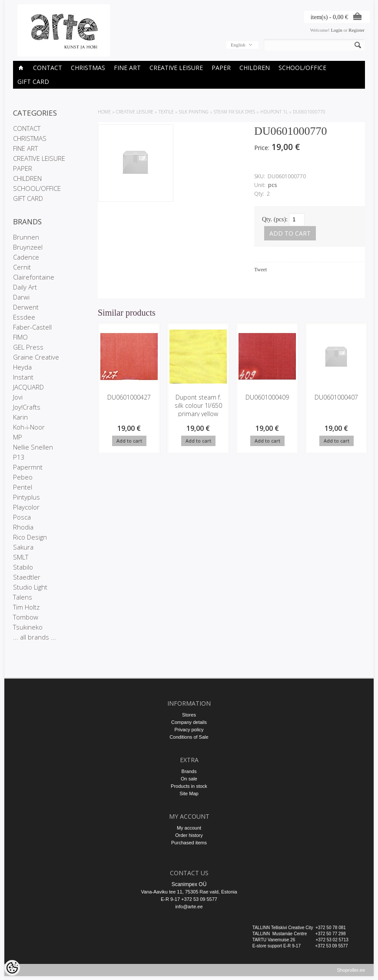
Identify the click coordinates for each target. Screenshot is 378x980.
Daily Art (25, 287)
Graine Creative (36, 357)
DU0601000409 (267, 397)
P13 (19, 457)
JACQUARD (28, 387)
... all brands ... (35, 637)
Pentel (23, 487)
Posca (22, 517)
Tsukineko (28, 627)
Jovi (18, 397)
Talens (23, 597)
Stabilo (23, 567)
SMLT (21, 557)
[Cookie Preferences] (12, 968)
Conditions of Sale (189, 737)
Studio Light (30, 587)
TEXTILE (166, 112)
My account (189, 828)
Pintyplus (27, 497)
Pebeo (23, 477)
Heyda (22, 367)
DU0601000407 (336, 397)
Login (336, 30)
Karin (20, 417)
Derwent (26, 307)
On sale (189, 779)
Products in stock (189, 786)
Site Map (189, 793)
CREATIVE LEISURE (176, 68)
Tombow (26, 617)
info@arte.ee (189, 907)
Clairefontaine (34, 277)
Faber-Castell (32, 327)
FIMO (20, 337)
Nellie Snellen (33, 447)
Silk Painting (194, 112)
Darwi (21, 297)
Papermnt (28, 467)
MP (18, 437)
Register (356, 30)
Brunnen (26, 237)
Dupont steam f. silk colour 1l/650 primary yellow (198, 405)
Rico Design (30, 537)
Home (104, 112)
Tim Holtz (26, 607)
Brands (189, 771)
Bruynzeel (28, 247)
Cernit (22, 267)
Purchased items (189, 843)
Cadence (26, 257)
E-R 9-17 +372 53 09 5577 (189, 899)
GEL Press (28, 347)
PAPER (221, 68)
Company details (189, 722)
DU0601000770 (309, 112)
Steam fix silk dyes (234, 112)
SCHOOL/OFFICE (302, 68)
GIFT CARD (33, 82)
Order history (189, 835)
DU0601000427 (129, 397)
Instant (23, 377)
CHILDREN (255, 68)
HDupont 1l (274, 112)
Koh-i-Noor (29, 427)
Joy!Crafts (27, 407)
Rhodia (23, 527)
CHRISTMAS (88, 68)
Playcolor (26, 507)
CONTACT (48, 68)
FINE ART (127, 68)
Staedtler (27, 577)
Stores (189, 715)
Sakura (23, 547)
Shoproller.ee (351, 974)
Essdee (24, 317)
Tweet (260, 270)
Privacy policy (189, 730)
